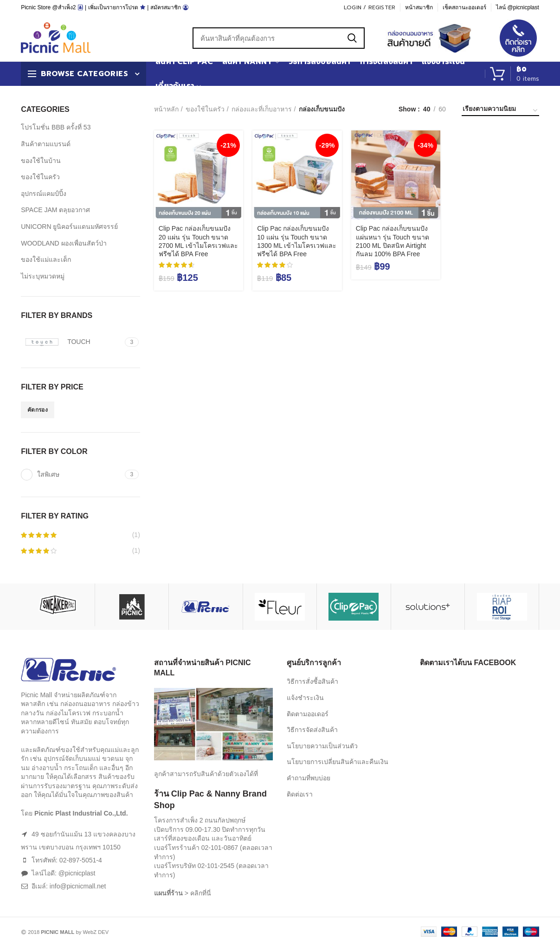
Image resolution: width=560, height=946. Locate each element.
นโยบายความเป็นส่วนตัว (322, 746)
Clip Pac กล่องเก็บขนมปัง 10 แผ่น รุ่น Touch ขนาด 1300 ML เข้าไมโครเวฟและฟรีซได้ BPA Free (297, 241)
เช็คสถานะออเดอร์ (464, 7)
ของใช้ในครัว (205, 109)
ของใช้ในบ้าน (41, 161)
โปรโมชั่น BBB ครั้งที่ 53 (56, 127)
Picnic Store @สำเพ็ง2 (48, 7)
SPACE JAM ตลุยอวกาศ (55, 210)
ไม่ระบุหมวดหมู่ (43, 276)
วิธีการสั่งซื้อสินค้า (312, 681)
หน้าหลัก (166, 109)
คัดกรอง (38, 410)
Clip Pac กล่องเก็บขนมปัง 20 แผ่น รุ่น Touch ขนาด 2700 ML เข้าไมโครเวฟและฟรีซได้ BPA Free (198, 241)
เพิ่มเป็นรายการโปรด (113, 7)
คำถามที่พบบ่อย (309, 778)
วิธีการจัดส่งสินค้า (312, 730)
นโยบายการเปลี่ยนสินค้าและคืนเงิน (338, 762)
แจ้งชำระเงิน (305, 698)
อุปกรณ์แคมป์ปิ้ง (44, 194)
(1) (80, 535)
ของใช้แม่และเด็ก (46, 259)
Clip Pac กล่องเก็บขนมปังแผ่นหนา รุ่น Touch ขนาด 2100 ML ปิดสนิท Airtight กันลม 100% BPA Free (393, 241)
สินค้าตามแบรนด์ (46, 144)
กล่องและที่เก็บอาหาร (262, 109)
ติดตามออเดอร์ (308, 714)
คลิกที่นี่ (201, 893)
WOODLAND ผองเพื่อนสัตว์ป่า (64, 243)
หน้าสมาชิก (419, 7)
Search (352, 38)
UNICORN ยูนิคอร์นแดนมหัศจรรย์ (69, 227)
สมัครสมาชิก (166, 7)
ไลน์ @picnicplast (518, 7)
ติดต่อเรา (300, 794)
